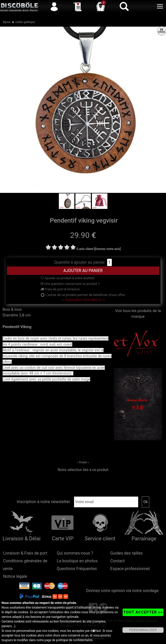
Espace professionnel (130, 569)
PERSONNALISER (143, 630)
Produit (83, 462)
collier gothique (25, 22)
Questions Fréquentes (77, 569)
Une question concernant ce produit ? (70, 284)
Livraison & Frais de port (25, 553)
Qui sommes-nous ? (75, 553)
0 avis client (85, 249)
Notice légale (15, 576)
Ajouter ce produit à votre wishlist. (68, 278)
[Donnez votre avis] (108, 249)
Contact (117, 561)
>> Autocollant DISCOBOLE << (83, 300)
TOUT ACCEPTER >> (143, 612)
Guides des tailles (126, 553)
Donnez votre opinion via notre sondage (122, 591)
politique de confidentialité (74, 640)
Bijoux (7, 22)
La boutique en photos (77, 561)
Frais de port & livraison (60, 289)
